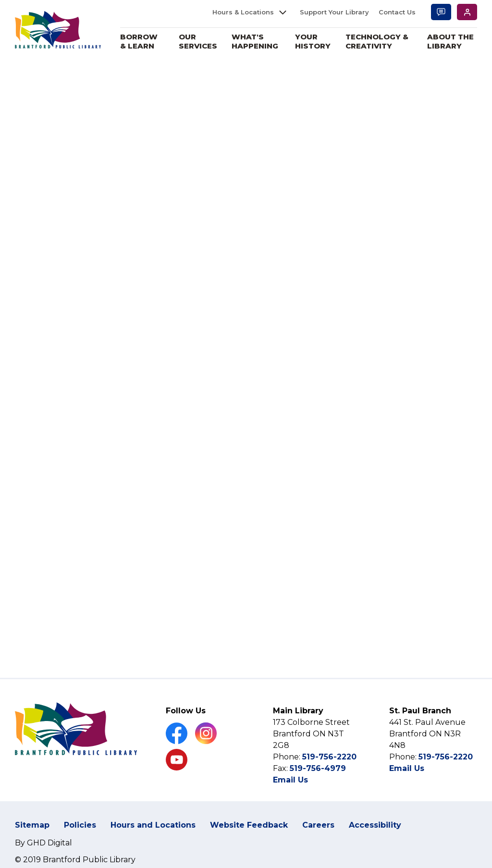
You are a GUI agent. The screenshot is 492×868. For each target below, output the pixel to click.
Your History (313, 42)
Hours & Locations (243, 12)
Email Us (290, 780)
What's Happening (255, 42)
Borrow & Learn (139, 42)
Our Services (198, 42)
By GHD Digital (43, 843)
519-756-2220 (329, 757)
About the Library (450, 42)
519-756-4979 (318, 768)
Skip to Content (0, 0)
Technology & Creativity (377, 42)
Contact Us (397, 12)
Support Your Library (334, 12)
